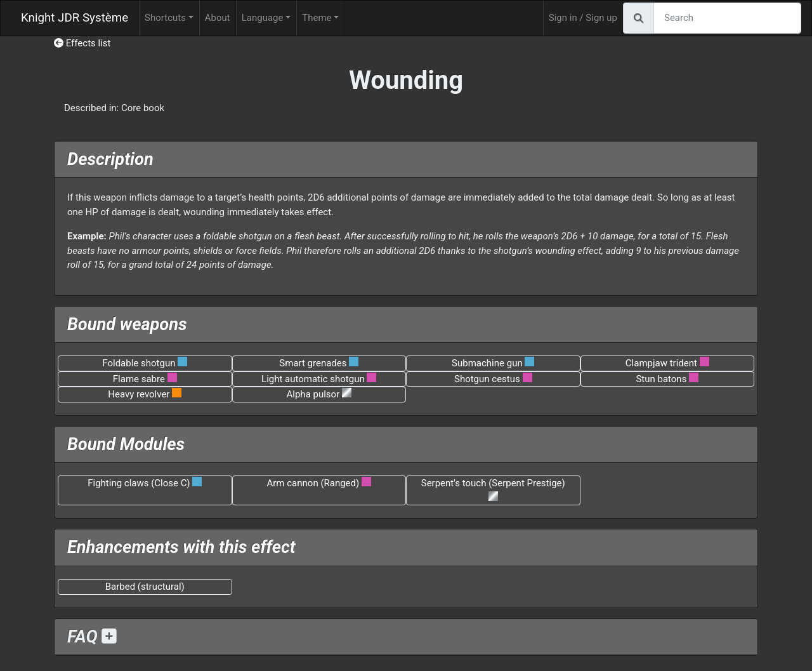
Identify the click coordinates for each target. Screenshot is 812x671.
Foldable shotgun (139, 363)
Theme (317, 18)
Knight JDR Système (75, 18)
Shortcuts (165, 18)
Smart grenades (313, 363)
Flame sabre (139, 379)
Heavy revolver (139, 394)
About (218, 18)
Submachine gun (487, 363)
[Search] (727, 18)
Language (263, 18)
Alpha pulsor (313, 394)
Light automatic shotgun (313, 379)
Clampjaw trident (661, 363)
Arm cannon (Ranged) (313, 483)
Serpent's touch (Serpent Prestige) (493, 483)
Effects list (82, 43)
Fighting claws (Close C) (139, 483)
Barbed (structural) (145, 587)
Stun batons (661, 379)
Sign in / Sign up (583, 18)
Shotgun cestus (487, 379)
